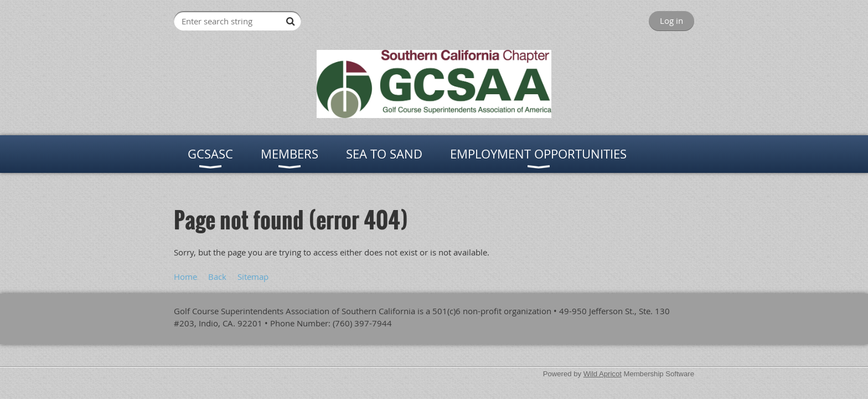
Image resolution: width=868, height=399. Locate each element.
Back (217, 277)
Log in (671, 21)
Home (185, 277)
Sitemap (253, 277)
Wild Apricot (603, 374)
